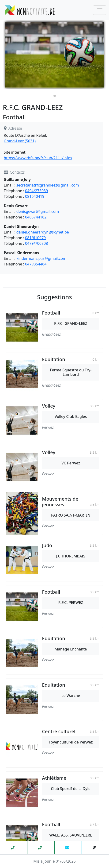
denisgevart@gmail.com (38, 211)
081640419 (35, 196)
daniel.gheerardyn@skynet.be (43, 232)
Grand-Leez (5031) (20, 141)
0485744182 (36, 217)
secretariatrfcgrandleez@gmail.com (48, 185)
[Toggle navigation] (100, 10)
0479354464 (36, 264)
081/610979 (35, 238)
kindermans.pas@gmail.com (41, 258)
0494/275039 (36, 191)
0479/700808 (36, 243)
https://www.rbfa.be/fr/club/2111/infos (38, 158)
